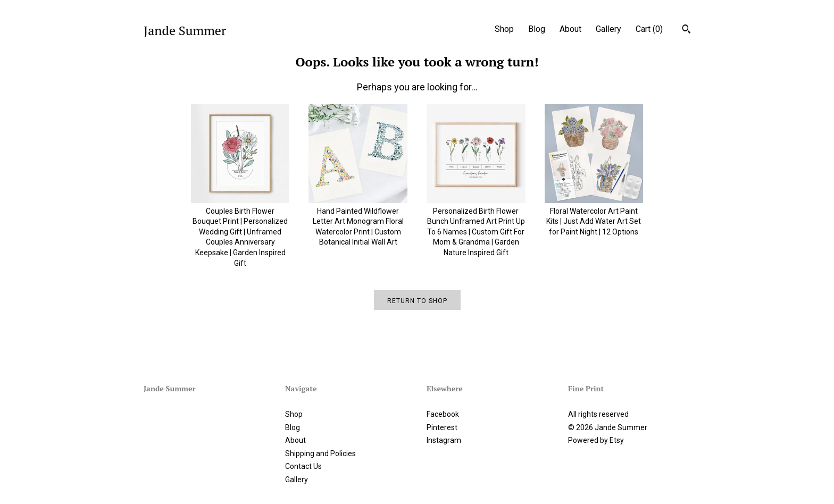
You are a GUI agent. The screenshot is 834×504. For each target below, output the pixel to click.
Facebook (443, 414)
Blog (537, 29)
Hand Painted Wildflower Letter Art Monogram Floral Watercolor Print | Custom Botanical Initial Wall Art (358, 221)
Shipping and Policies (320, 453)
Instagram (444, 440)
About (570, 29)
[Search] (686, 30)
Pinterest (442, 427)
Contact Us (303, 466)
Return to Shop (417, 301)
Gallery (608, 29)
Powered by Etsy (596, 440)
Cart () (649, 29)
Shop (504, 29)
